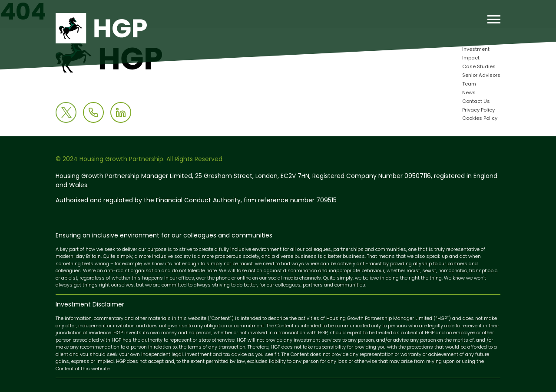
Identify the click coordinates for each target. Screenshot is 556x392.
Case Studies (479, 67)
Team (469, 84)
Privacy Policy (478, 110)
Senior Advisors (481, 76)
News (469, 93)
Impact (471, 58)
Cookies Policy (480, 119)
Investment (476, 50)
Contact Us (476, 102)
